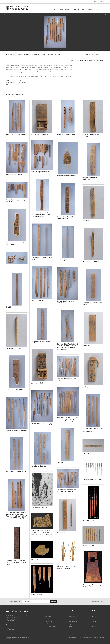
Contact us (71, 626)
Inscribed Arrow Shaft (89, 520)
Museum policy (49, 614)
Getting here (48, 621)
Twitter (94, 621)
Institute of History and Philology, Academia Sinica (17, 637)
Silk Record (35, 560)
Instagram (95, 616)
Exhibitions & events (65, 9)
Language (102, 2)
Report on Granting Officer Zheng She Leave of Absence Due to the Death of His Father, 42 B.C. (67, 566)
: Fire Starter (40, 134)
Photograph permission (51, 626)
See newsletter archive (97, 602)
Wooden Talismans (37, 595)
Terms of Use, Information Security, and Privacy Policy (92, 637)
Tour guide (48, 616)
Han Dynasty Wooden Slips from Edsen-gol (29, 54)
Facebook (95, 614)
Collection (76, 9)
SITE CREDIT (11, 639)
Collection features (73, 619)
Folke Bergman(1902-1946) (39, 507)
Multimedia (91, 9)
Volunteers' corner (72, 637)
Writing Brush (61, 533)
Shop (99, 9)
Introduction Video (73, 614)
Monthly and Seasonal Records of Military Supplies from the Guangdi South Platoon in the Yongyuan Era (42, 532)
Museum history (73, 616)
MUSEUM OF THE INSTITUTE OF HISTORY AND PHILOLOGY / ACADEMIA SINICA (20, 2)
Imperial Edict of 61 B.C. (89, 545)
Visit (55, 9)
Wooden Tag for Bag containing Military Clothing (92, 586)
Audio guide (48, 619)
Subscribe (53, 602)
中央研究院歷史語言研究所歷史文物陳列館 (17, 8)
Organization (72, 624)
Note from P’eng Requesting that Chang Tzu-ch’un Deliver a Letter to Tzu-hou (16, 562)
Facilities (47, 624)
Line (93, 619)
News (95, 2)
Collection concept (73, 621)
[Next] (107, 32)
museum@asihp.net (10, 620)
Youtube (94, 624)
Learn (83, 9)
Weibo (94, 626)
